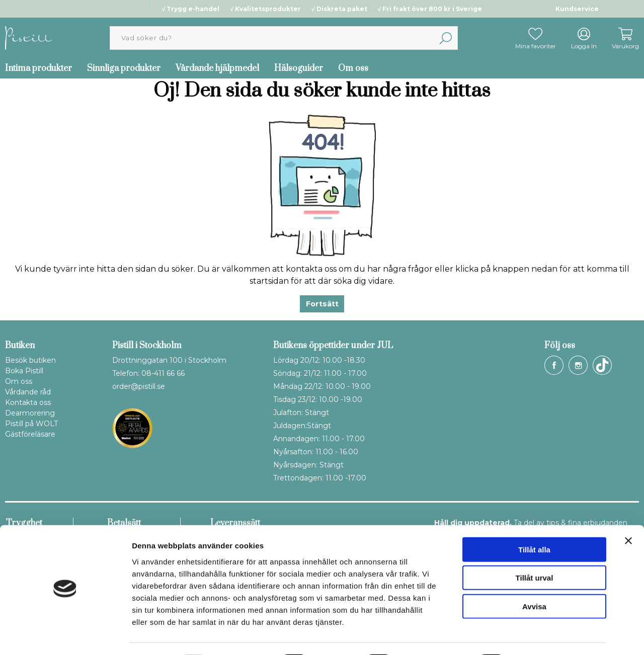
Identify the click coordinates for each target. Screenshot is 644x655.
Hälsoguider (299, 68)
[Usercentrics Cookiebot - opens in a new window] (65, 635)
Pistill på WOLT (31, 424)
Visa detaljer (547, 635)
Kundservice (577, 9)
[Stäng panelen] (628, 513)
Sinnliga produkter (124, 68)
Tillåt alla (534, 522)
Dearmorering (30, 413)
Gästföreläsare (30, 434)
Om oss (353, 68)
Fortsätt (322, 304)
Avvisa (534, 579)
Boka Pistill (24, 371)
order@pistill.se (139, 386)
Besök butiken (30, 360)
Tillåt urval (535, 551)
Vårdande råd (28, 392)
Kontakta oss (28, 402)
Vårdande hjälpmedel (217, 68)
